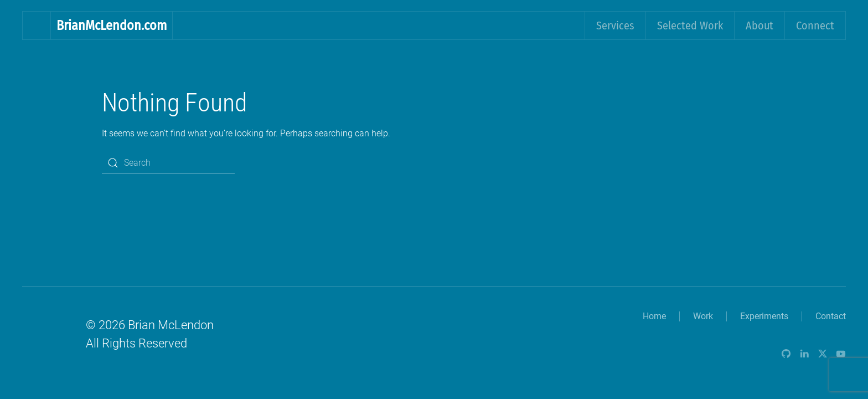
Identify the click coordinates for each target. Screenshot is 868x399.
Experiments (764, 316)
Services (615, 25)
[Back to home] (37, 25)
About (759, 25)
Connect (815, 25)
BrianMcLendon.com (112, 25)
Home (654, 316)
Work (703, 316)
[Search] (168, 163)
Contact (831, 316)
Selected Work (690, 25)
